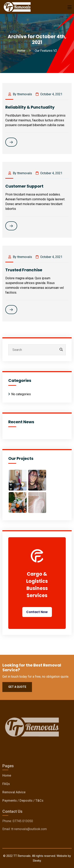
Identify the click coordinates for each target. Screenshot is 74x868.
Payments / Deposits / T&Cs (23, 801)
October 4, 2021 (49, 94)
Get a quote (17, 687)
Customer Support (24, 186)
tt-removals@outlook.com (29, 830)
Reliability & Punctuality (30, 107)
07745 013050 (23, 822)
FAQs (6, 785)
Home (22, 51)
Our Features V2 (46, 51)
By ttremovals (20, 94)
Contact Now (37, 612)
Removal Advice (14, 793)
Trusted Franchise (24, 270)
